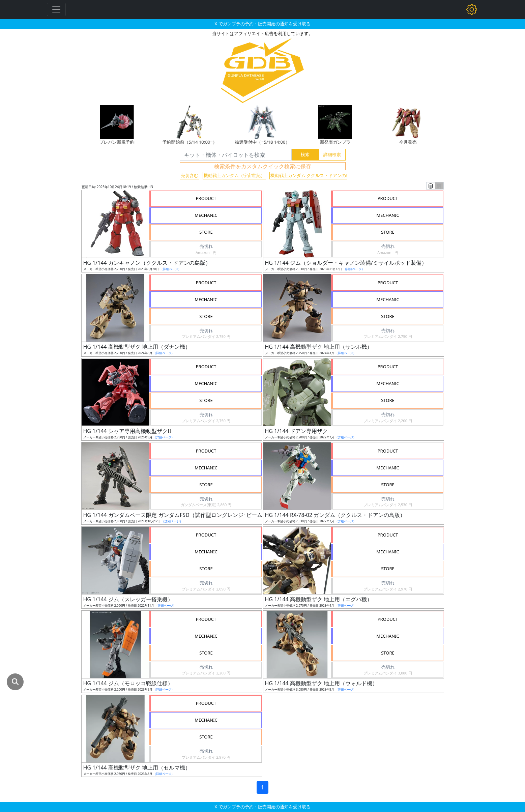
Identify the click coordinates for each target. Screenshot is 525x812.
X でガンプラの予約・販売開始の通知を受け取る (262, 24)
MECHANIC (206, 215)
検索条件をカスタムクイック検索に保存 (263, 166)
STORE (206, 232)
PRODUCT (206, 198)
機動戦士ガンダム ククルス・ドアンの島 (310, 175)
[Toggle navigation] (56, 9)
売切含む (189, 175)
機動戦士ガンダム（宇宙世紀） (234, 175)
